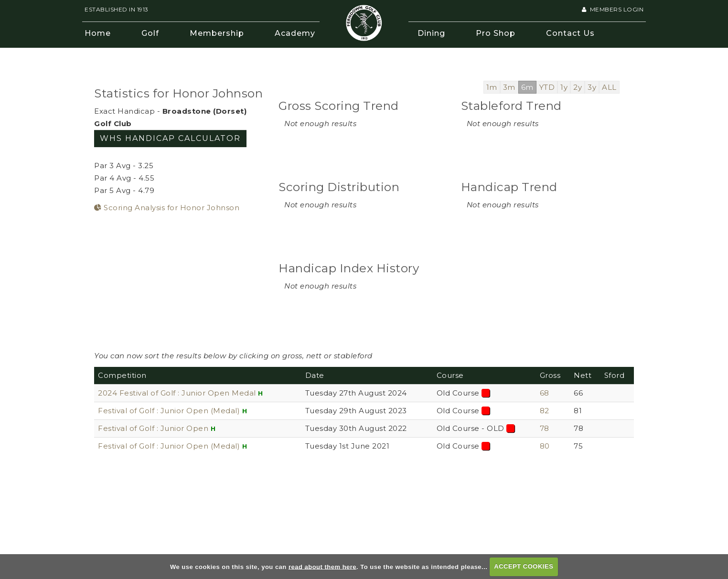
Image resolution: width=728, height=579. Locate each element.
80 (545, 446)
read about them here (322, 566)
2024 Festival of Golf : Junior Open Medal (177, 393)
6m (527, 87)
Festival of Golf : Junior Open (154, 428)
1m (492, 87)
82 (545, 411)
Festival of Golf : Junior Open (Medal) (169, 411)
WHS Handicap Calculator (170, 138)
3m (509, 87)
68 (545, 393)
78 (545, 428)
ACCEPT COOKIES (524, 566)
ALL (609, 87)
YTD (547, 87)
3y (592, 87)
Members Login (613, 9)
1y (564, 87)
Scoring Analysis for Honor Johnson (167, 208)
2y (578, 87)
